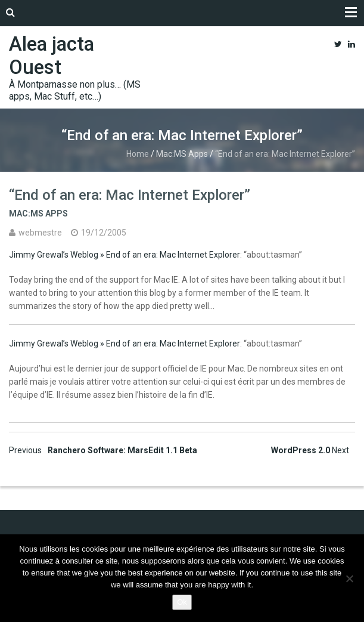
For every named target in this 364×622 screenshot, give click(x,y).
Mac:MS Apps (182, 154)
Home (138, 154)
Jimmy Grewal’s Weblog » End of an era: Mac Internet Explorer (125, 255)
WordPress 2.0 (310, 450)
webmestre (40, 233)
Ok (182, 602)
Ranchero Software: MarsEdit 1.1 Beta (103, 450)
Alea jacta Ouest (52, 55)
